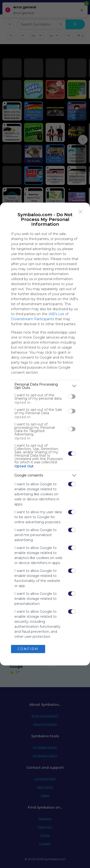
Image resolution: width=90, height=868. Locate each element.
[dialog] (45, 434)
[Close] (81, 212)
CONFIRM (28, 649)
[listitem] (45, 386)
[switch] (72, 397)
